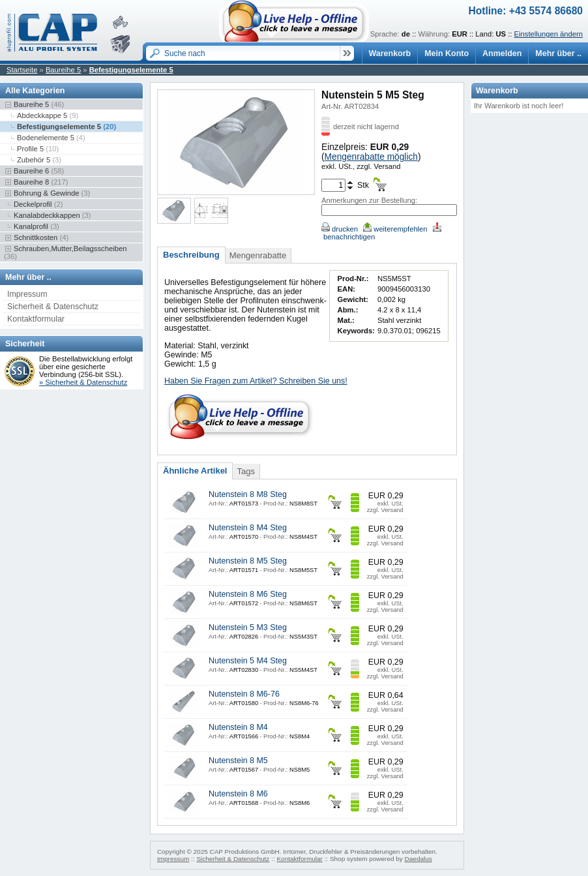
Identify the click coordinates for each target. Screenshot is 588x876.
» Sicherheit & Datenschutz (83, 382)
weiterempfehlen (395, 229)
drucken (340, 229)
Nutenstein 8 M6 (238, 794)
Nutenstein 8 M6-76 (244, 694)
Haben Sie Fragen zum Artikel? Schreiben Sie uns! (256, 381)
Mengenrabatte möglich (371, 157)
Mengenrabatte (258, 255)
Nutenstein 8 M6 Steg (248, 594)
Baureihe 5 (63, 70)
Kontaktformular (36, 319)
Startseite (22, 70)
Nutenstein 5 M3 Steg (248, 627)
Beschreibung (191, 255)
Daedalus (419, 859)
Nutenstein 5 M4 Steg (248, 661)
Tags (245, 471)
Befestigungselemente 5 (131, 70)
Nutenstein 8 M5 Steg (248, 561)
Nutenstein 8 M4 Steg (248, 528)
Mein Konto (447, 53)
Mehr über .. (558, 53)
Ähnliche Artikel (195, 471)
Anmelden (502, 53)
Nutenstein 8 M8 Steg (248, 494)
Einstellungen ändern (549, 34)
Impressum (27, 294)
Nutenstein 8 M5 (238, 761)
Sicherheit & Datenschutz (53, 307)
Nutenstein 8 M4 (238, 727)
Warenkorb (390, 53)
